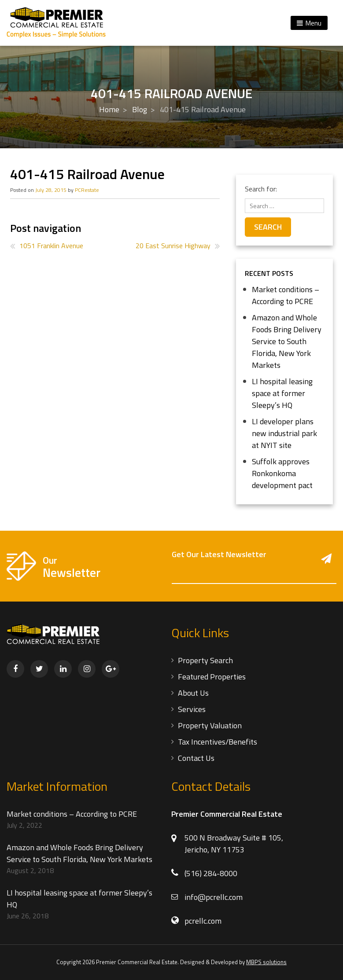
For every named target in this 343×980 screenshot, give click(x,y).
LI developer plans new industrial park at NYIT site (284, 433)
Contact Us (196, 758)
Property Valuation (210, 725)
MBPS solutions (266, 962)
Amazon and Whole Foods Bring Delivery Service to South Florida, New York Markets (287, 341)
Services (192, 709)
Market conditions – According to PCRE (286, 295)
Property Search (205, 660)
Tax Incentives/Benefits (218, 742)
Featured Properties (212, 677)
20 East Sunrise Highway (173, 246)
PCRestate (87, 190)
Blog (140, 109)
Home (109, 109)
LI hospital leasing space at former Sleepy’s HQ (282, 393)
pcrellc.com (203, 921)
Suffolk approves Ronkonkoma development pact (282, 473)
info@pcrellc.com (214, 897)
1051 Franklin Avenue (51, 246)
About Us (193, 693)
